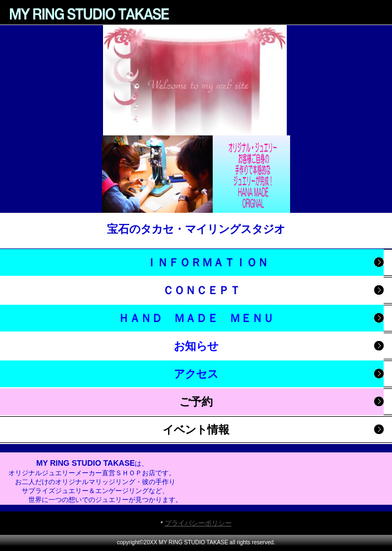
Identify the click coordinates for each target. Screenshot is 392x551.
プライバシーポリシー (198, 523)
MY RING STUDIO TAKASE (89, 14)
